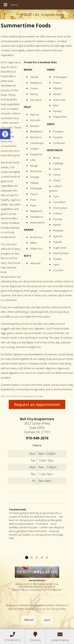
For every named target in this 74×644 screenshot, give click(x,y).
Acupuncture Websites (18, 605)
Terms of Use (43, 609)
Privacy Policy (59, 609)
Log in (47, 620)
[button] (5, 134)
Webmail (29, 620)
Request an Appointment (37, 405)
